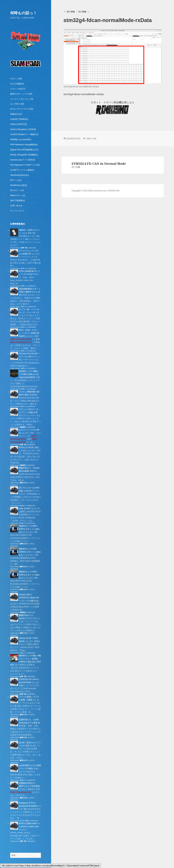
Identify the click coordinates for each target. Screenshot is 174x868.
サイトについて (17, 211)
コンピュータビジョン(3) (22, 99)
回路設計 (23, 427)
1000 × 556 (91, 139)
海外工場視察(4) (18, 201)
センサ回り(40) (17, 104)
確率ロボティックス (27, 483)
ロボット (24, 268)
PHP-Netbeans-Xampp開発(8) (24, 145)
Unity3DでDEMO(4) (19, 119)
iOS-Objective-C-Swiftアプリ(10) (25, 165)
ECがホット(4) (17, 190)
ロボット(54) (16, 79)
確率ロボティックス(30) (21, 94)
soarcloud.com (100, 191)
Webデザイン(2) (18, 195)
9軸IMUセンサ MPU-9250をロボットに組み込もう (29, 575)
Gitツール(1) (16, 180)
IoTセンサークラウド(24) (22, 109)
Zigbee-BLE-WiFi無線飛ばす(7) (24, 150)
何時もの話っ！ (24, 13)
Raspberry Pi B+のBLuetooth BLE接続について (30, 806)
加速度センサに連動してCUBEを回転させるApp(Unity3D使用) (29, 374)
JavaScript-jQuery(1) (20, 175)
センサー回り (24, 821)
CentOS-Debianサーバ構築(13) (24, 134)
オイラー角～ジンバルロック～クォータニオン (29, 312)
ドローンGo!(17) (18, 89)
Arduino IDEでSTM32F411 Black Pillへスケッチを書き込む (29, 598)
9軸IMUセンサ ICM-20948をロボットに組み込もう (30, 552)
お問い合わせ (16, 206)
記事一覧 (24, 248)
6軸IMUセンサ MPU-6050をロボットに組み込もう (29, 529)
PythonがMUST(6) (19, 124)
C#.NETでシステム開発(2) (22, 170)
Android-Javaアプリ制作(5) (22, 160)
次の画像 (82, 12)
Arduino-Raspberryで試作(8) (23, 129)
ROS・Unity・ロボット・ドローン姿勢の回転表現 (29, 333)
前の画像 (71, 12)
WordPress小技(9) (19, 185)
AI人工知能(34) (17, 84)
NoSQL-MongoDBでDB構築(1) (24, 155)
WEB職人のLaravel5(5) (21, 139)
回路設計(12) (16, 114)
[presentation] (21, 339)
